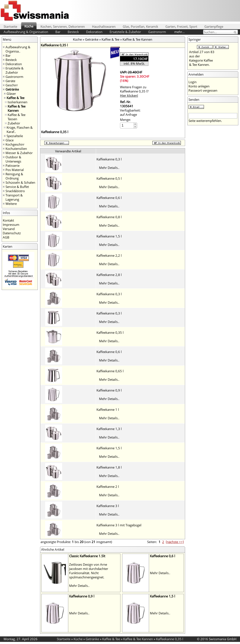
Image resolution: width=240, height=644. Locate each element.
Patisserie (13, 165)
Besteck (73, 32)
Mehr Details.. (109, 168)
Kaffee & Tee (15, 98)
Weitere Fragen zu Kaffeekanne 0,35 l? (134, 91)
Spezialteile (15, 136)
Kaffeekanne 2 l (108, 487)
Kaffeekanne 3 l (108, 506)
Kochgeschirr (15, 144)
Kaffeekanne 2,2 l (109, 255)
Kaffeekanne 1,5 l (109, 236)
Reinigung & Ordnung (14, 176)
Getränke (12, 89)
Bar (58, 32)
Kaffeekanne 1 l (108, 410)
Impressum (11, 225)
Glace (10, 140)
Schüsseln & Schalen (20, 182)
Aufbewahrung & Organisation (26, 32)
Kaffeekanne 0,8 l (109, 217)
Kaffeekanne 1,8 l (109, 467)
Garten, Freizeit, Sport (181, 26)
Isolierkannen (17, 102)
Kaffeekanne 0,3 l (109, 159)
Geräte (10, 81)
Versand (9, 229)
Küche (29, 26)
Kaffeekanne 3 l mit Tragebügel (119, 525)
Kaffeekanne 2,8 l (109, 275)
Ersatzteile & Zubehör (125, 32)
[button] (135, 124)
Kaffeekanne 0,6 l (109, 198)
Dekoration (94, 32)
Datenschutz (12, 233)
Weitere (11, 204)
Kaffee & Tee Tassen (17, 117)
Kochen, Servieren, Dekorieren (63, 26)
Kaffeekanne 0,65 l (110, 371)
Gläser (11, 94)
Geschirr (12, 85)
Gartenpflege (214, 26)
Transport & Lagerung (14, 197)
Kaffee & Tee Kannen (17, 108)
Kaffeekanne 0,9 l (109, 390)
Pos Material (15, 170)
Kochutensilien (16, 149)
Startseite (10, 26)
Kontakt (8, 220)
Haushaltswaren (104, 26)
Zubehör (14, 123)
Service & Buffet (17, 187)
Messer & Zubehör (19, 153)
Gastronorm (157, 32)
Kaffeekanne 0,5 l (109, 178)
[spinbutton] (127, 125)
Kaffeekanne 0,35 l (110, 332)
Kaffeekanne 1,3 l (109, 429)
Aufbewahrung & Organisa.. (18, 49)
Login (193, 82)
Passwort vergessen (203, 90)
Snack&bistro (15, 191)
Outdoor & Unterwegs (13, 159)
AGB (6, 237)
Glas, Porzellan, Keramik (140, 26)
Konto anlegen (199, 86)
